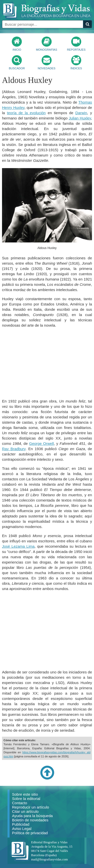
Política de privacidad (30, 833)
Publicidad (21, 824)
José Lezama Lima (18, 546)
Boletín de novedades (30, 820)
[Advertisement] (47, 363)
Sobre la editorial (26, 799)
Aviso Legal (22, 829)
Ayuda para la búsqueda (32, 816)
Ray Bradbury (14, 449)
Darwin (81, 113)
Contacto (20, 803)
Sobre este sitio (25, 794)
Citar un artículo (25, 811)
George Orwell (41, 443)
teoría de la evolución (26, 113)
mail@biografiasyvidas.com (50, 859)
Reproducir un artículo (31, 807)
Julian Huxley (80, 118)
